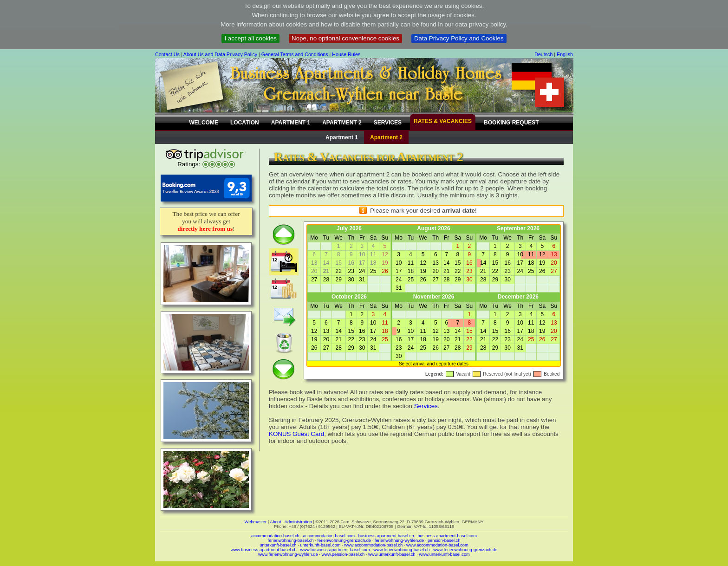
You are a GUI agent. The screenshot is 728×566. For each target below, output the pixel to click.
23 (351, 271)
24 (362, 271)
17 (399, 271)
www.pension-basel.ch (343, 554)
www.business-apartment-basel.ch (264, 550)
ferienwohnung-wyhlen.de (399, 540)
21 (446, 271)
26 (385, 271)
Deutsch (543, 54)
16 (469, 263)
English (565, 54)
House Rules (346, 54)
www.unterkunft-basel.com (444, 554)
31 (362, 280)
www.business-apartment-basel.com (335, 550)
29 (338, 280)
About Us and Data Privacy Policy (220, 54)
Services (426, 406)
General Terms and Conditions (295, 54)
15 (458, 263)
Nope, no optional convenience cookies (345, 38)
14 (446, 263)
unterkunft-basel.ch (278, 545)
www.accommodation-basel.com (437, 545)
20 (436, 271)
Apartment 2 (386, 137)
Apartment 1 (342, 137)
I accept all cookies (250, 38)
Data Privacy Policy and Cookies (459, 38)
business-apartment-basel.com (447, 536)
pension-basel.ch (444, 540)
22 (338, 271)
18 (411, 271)
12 (423, 263)
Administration (298, 522)
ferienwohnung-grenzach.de (344, 540)
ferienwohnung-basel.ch (291, 540)
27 (314, 280)
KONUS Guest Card (296, 434)
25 (373, 271)
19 (423, 271)
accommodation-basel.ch (275, 536)
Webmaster (256, 522)
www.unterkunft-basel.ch (392, 554)
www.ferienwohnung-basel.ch (401, 550)
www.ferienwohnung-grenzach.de (465, 550)
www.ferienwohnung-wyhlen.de (288, 554)
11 (411, 263)
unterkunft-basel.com (320, 545)
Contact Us (167, 54)
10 (399, 263)
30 (351, 280)
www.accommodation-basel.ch (373, 545)
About (275, 522)
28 (326, 280)
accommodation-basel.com (329, 536)
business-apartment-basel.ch (386, 536)
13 (436, 263)
